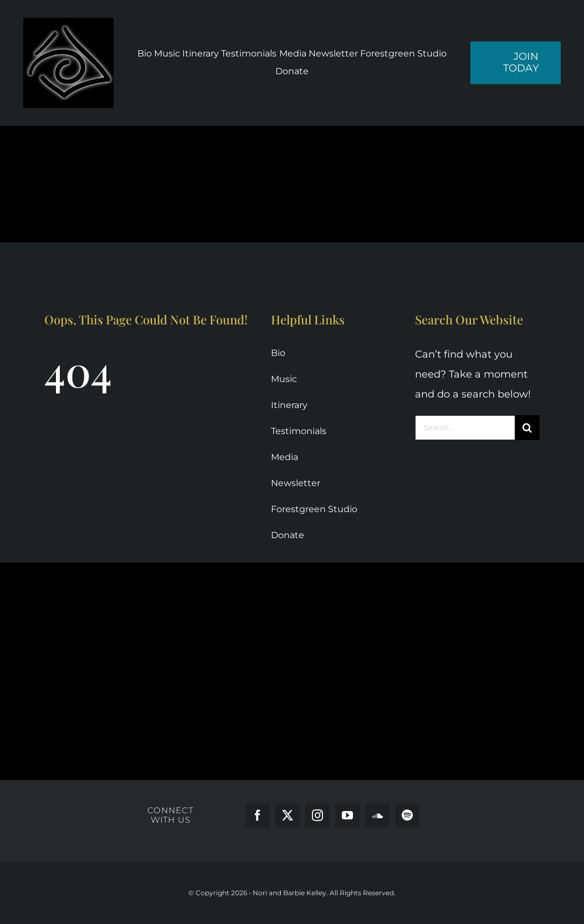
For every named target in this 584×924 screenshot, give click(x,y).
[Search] (527, 428)
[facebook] (258, 815)
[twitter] (288, 815)
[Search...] (465, 428)
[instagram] (317, 815)
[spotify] (407, 815)
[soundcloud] (377, 815)
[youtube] (347, 815)
